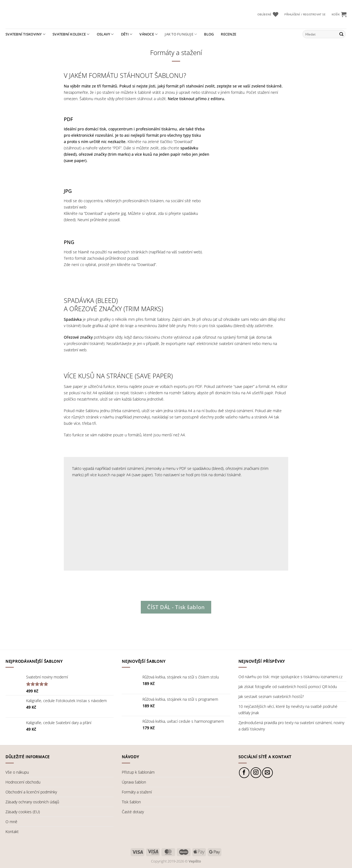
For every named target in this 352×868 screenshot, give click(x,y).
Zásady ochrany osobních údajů (32, 802)
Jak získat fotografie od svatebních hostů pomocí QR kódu (288, 687)
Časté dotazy (133, 812)
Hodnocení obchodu (23, 782)
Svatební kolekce (71, 34)
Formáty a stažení (137, 792)
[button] (305, 14)
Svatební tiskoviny (25, 34)
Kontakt (12, 832)
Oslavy (105, 34)
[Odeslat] (341, 34)
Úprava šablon (134, 782)
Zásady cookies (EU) (23, 812)
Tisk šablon (131, 802)
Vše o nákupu (17, 772)
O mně (11, 822)
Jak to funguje (181, 34)
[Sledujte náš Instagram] (256, 773)
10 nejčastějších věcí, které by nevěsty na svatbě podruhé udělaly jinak (288, 710)
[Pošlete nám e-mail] (267, 773)
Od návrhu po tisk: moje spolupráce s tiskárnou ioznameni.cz (290, 677)
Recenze (229, 34)
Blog (209, 34)
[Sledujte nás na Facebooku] (244, 773)
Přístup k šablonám (138, 772)
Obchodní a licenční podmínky (31, 792)
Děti (127, 34)
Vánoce (148, 34)
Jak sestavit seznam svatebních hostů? (271, 696)
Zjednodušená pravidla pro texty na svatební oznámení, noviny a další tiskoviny (291, 726)
